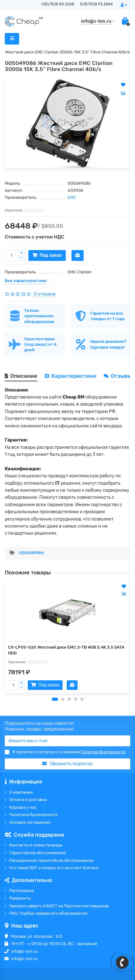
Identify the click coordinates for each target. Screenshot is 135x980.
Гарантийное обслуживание (37, 853)
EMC (72, 197)
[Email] (67, 741)
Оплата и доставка (28, 800)
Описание (21, 376)
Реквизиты (20, 898)
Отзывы (118, 376)
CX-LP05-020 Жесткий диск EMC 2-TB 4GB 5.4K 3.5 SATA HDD (66, 650)
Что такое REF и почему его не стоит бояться (54, 868)
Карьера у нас (23, 807)
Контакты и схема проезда (36, 845)
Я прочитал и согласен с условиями (65, 752)
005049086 (31, 553)
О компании (21, 792)
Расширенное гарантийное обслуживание (51, 860)
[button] (55, 699)
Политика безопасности (34, 815)
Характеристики (71, 376)
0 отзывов (45, 294)
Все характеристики (26, 281)
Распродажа (22, 891)
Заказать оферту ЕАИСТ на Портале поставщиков (59, 906)
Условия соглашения (30, 822)
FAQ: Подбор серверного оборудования (48, 913)
